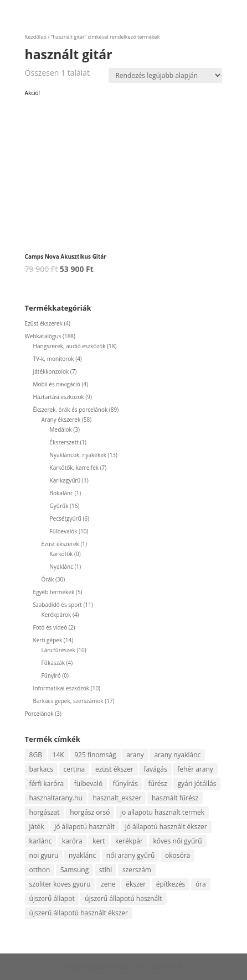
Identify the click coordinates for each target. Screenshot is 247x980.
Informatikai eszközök (61, 688)
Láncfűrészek (58, 650)
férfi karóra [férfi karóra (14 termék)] (47, 784)
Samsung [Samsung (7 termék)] (74, 870)
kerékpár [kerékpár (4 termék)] (129, 841)
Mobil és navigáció (57, 384)
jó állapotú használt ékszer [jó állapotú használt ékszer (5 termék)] (166, 827)
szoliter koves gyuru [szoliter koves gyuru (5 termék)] (60, 884)
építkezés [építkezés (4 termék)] (171, 884)
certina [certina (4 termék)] (74, 769)
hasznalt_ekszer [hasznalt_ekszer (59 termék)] (117, 798)
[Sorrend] (165, 75)
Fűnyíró (51, 675)
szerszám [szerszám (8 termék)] (137, 870)
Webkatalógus (43, 336)
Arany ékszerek (61, 420)
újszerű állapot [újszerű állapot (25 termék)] (52, 898)
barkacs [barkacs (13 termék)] (41, 769)
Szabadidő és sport (58, 605)
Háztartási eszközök (59, 397)
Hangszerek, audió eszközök (70, 346)
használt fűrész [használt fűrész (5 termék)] (175, 798)
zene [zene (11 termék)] (108, 884)
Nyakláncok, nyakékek (78, 455)
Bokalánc (61, 493)
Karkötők (61, 554)
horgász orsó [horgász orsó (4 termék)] (90, 812)
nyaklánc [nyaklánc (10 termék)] (82, 855)
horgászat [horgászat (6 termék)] (45, 812)
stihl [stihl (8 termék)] (106, 870)
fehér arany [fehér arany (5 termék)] (195, 769)
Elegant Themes (106, 967)
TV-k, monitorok (54, 359)
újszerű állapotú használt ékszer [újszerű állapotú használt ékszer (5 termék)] (79, 913)
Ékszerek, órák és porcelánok (71, 410)
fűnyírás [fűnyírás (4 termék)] (125, 784)
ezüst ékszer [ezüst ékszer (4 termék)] (114, 769)
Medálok (61, 429)
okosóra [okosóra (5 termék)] (177, 855)
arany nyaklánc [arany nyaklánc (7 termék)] (177, 755)
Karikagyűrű (65, 480)
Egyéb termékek (54, 592)
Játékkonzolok (51, 371)
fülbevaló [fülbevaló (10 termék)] (88, 784)
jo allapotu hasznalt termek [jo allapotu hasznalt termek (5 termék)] (162, 812)
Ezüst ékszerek (44, 323)
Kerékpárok (56, 615)
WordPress (167, 967)
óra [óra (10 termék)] (201, 884)
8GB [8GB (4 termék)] (36, 755)
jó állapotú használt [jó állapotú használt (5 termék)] (84, 827)
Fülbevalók (64, 531)
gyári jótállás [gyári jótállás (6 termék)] (197, 784)
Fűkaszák (53, 663)
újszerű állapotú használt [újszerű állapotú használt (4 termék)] (123, 898)
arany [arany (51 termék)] (135, 755)
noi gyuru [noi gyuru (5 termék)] (44, 855)
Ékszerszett (64, 442)
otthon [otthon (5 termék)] (40, 870)
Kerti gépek (48, 640)
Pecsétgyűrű (66, 518)
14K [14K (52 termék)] (58, 755)
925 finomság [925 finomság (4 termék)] (95, 755)
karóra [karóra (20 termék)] (72, 841)
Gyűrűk (59, 506)
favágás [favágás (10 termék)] (155, 769)
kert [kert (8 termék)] (99, 841)
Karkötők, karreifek (74, 468)
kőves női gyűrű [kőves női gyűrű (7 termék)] (178, 841)
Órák (48, 579)
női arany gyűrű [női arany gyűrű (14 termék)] (131, 855)
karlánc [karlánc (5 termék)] (41, 841)
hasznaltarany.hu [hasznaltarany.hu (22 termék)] (56, 798)
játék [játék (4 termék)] (37, 827)
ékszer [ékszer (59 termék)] (136, 884)
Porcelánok (39, 714)
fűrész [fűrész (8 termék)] (157, 784)
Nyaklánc (61, 567)
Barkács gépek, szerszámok (68, 701)
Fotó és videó (50, 627)
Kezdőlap (36, 37)
